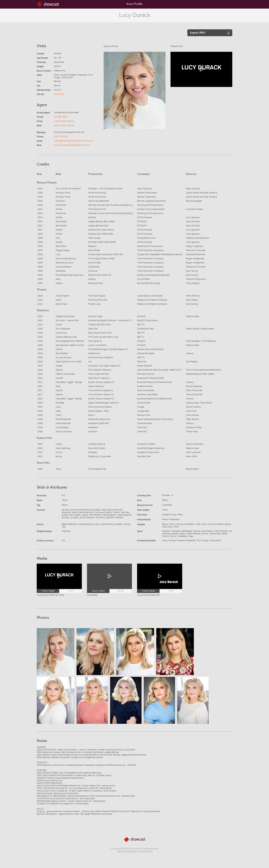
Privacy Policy (145, 851)
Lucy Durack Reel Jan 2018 (50, 595)
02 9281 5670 (61, 117)
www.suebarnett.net (64, 125)
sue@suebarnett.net (64, 121)
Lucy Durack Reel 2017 (149, 595)
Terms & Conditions (127, 851)
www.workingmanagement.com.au (72, 145)
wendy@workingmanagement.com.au (73, 141)
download (59, 94)
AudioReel (92, 595)
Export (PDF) (198, 33)
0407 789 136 (61, 136)
